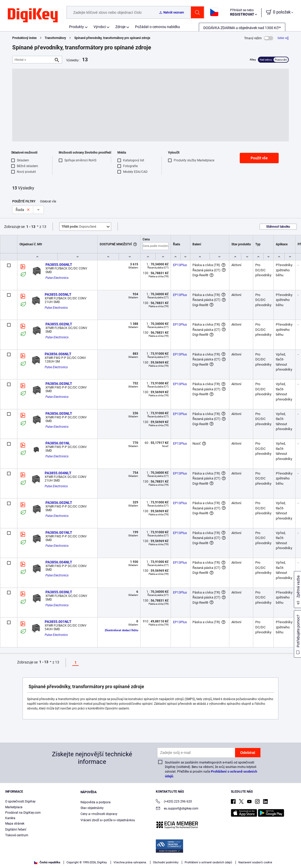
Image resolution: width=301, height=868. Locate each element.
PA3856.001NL (58, 443)
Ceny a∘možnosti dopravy (99, 814)
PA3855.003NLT (59, 592)
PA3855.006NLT (59, 265)
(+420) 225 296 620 (174, 802)
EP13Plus (180, 265)
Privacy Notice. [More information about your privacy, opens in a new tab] (56, 863)
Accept (224, 854)
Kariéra (10, 818)
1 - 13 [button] (31, 227)
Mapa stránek (15, 824)
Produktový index (24, 38)
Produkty (76, 27)
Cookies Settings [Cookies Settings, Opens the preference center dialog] (188, 854)
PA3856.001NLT (59, 532)
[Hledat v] (33, 60)
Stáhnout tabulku (278, 227)
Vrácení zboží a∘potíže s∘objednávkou (108, 820)
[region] (150, 854)
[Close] (293, 853)
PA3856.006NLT (58, 354)
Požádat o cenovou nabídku (158, 27)
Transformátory (55, 38)
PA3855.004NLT (58, 473)
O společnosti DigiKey (20, 801)
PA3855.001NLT (58, 622)
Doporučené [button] (79, 227)
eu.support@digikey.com (177, 809)
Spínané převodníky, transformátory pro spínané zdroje (112, 38)
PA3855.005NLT (58, 294)
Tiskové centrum (17, 835)
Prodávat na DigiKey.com (23, 813)
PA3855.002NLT (59, 324)
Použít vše (259, 158)
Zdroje (120, 27)
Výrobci (100, 27)
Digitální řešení (16, 830)
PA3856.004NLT (59, 562)
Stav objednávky (92, 808)
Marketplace (14, 807)
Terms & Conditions (23, 863)
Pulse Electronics (57, 278)
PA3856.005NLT (59, 413)
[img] (33, 16)
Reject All (260, 854)
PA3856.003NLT (59, 384)
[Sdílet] (283, 38)
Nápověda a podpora (96, 802)
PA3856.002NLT (59, 503)
